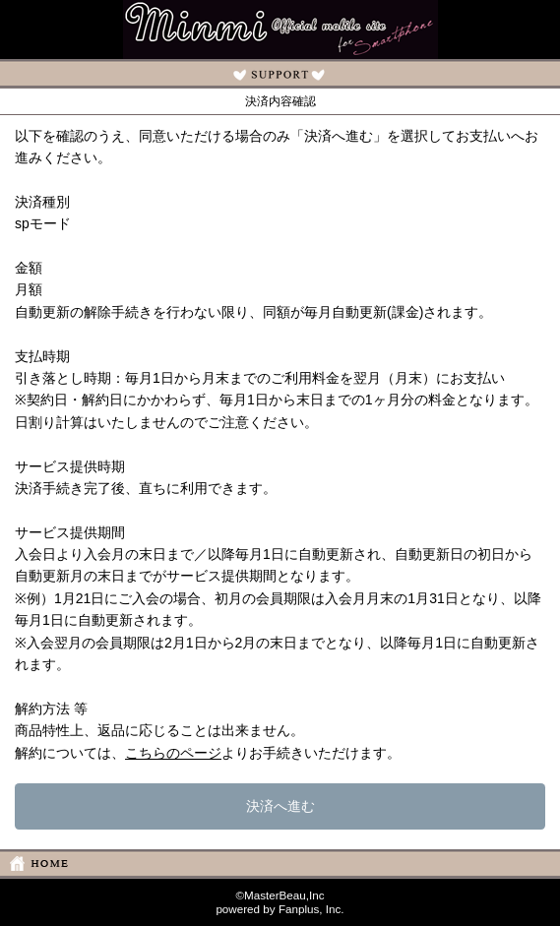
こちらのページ (173, 753)
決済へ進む (280, 806)
